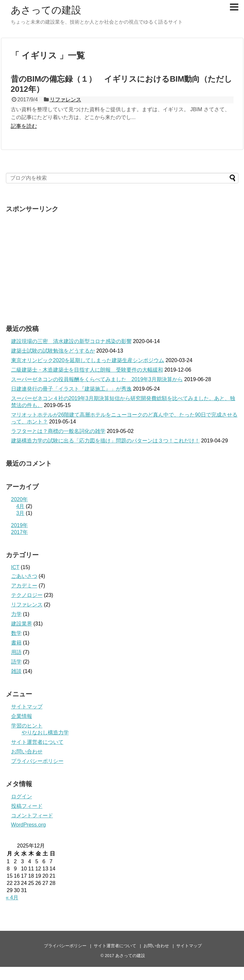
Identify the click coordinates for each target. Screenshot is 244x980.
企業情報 (22, 716)
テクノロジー (27, 595)
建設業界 (22, 624)
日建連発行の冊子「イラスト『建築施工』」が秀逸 (71, 389)
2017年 (20, 532)
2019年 (20, 525)
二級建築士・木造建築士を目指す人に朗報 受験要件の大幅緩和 (87, 370)
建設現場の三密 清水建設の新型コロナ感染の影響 (71, 341)
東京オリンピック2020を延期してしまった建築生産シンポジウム (88, 360)
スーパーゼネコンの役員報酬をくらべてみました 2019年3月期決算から (97, 379)
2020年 (20, 499)
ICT (15, 567)
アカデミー (24, 586)
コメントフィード (32, 816)
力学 (16, 614)
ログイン (22, 796)
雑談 (16, 671)
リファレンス (66, 100)
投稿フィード (27, 806)
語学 (16, 662)
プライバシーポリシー (37, 761)
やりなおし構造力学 (45, 733)
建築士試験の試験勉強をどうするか (53, 351)
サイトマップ (27, 707)
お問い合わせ (27, 752)
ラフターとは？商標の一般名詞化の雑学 (58, 431)
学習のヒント (27, 726)
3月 (20, 513)
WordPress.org (28, 825)
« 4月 (12, 898)
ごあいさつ (24, 576)
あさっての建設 (46, 10)
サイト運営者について (37, 742)
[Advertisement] (61, 262)
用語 (16, 652)
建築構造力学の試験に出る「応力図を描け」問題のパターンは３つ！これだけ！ (105, 441)
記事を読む (24, 126)
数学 (16, 633)
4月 (20, 506)
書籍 (16, 643)
